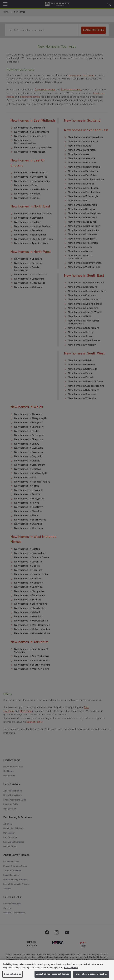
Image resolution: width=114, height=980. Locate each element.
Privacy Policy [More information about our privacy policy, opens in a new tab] (71, 968)
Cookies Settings (12, 974)
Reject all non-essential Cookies (91, 974)
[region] (57, 970)
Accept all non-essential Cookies (53, 974)
